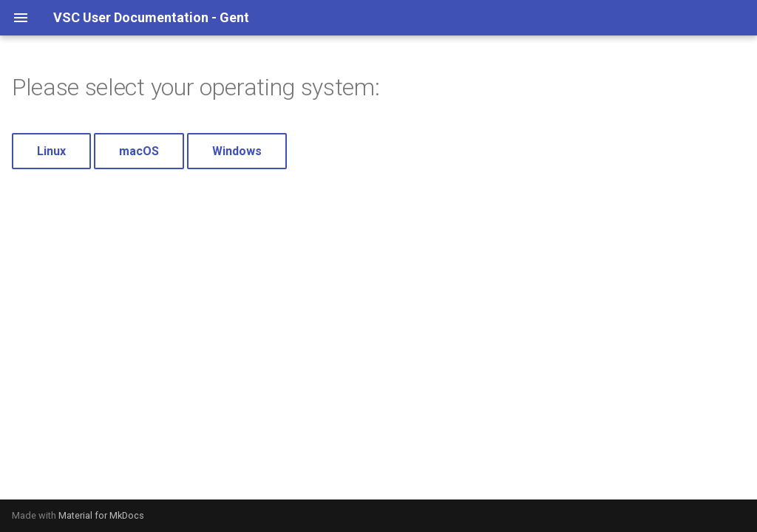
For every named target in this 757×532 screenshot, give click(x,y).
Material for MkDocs (101, 515)
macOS (139, 151)
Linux (51, 151)
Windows (237, 151)
